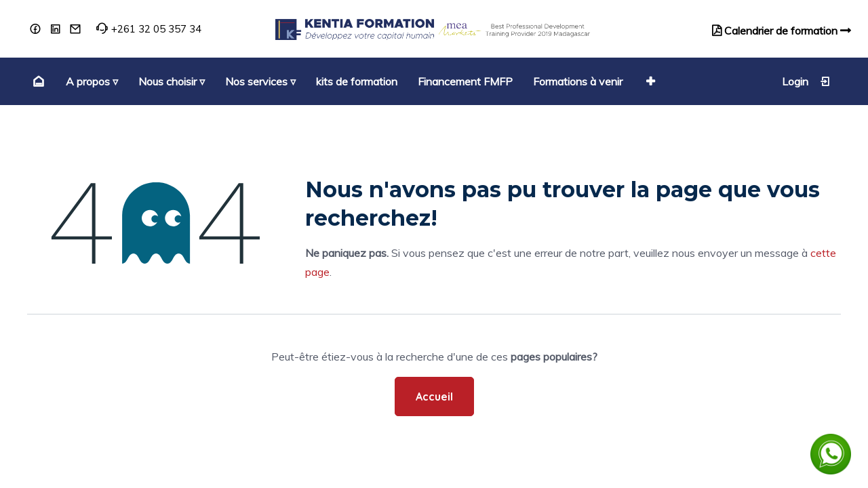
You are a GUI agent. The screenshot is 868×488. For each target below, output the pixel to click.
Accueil (434, 396)
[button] (649, 81)
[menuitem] (37, 81)
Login (806, 81)
